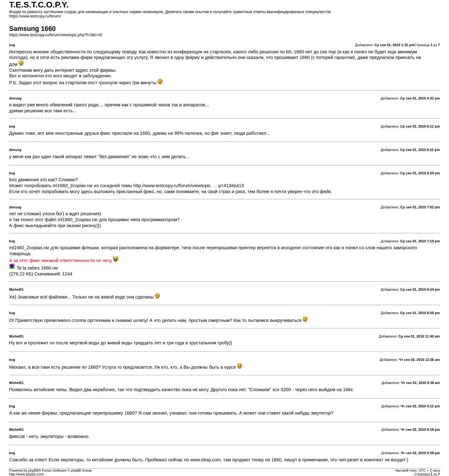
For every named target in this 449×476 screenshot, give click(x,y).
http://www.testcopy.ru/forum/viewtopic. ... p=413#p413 (189, 186)
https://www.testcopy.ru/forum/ (35, 16)
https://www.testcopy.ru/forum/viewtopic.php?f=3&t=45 (56, 35)
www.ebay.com (205, 460)
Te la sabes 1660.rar (37, 268)
